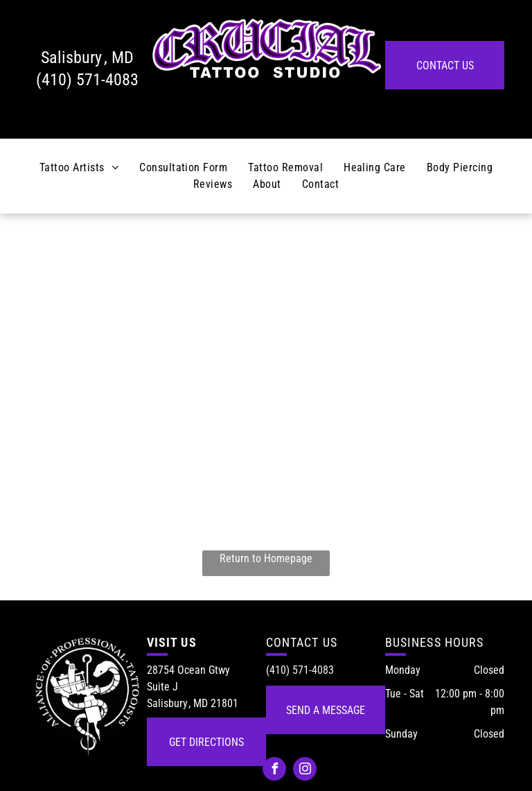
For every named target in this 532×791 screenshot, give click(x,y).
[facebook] (274, 771)
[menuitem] (79, 168)
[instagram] (305, 771)
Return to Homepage (266, 558)
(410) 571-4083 (87, 80)
